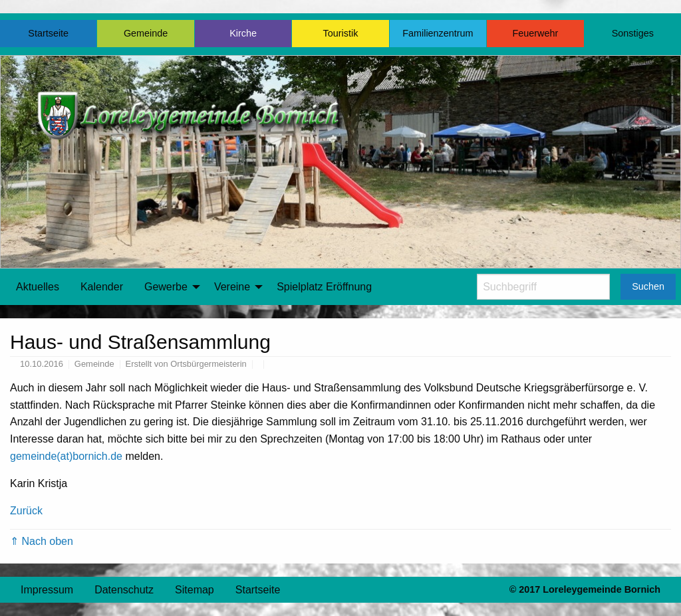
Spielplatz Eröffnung (324, 287)
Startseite (48, 33)
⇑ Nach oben (42, 541)
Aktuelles (38, 287)
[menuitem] (38, 287)
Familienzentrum (438, 33)
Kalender (102, 287)
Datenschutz (124, 590)
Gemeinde (146, 33)
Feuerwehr (535, 33)
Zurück (26, 511)
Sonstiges (633, 33)
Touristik (341, 33)
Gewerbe (166, 287)
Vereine (232, 287)
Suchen (648, 286)
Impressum (47, 590)
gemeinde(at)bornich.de (66, 456)
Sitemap (195, 590)
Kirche (243, 33)
